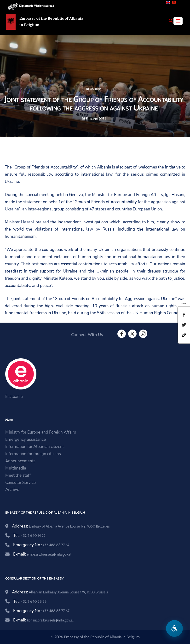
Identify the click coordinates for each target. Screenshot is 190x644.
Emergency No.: (41, 545)
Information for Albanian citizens (35, 447)
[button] (184, 334)
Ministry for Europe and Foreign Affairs (41, 432)
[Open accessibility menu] (174, 628)
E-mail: (42, 554)
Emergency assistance (26, 439)
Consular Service (20, 483)
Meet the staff (18, 475)
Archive (12, 490)
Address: (61, 526)
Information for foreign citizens (33, 454)
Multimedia (16, 468)
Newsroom (94, 89)
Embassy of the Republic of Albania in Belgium (51, 22)
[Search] (171, 21)
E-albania (14, 397)
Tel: (29, 536)
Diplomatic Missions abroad (37, 6)
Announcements (20, 461)
